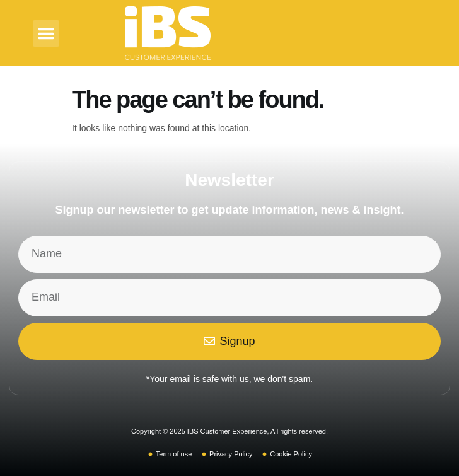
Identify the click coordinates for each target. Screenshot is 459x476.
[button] (46, 33)
